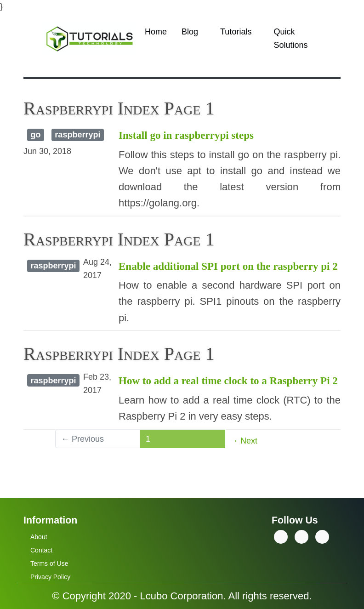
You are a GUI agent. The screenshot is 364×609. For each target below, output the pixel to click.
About (39, 537)
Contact (41, 550)
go (35, 135)
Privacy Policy (50, 577)
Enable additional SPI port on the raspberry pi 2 (228, 266)
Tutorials (236, 32)
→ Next (244, 441)
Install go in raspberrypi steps (186, 135)
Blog (190, 32)
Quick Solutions (290, 38)
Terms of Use (49, 563)
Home (156, 32)
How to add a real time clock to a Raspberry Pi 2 (228, 381)
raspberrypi (77, 135)
